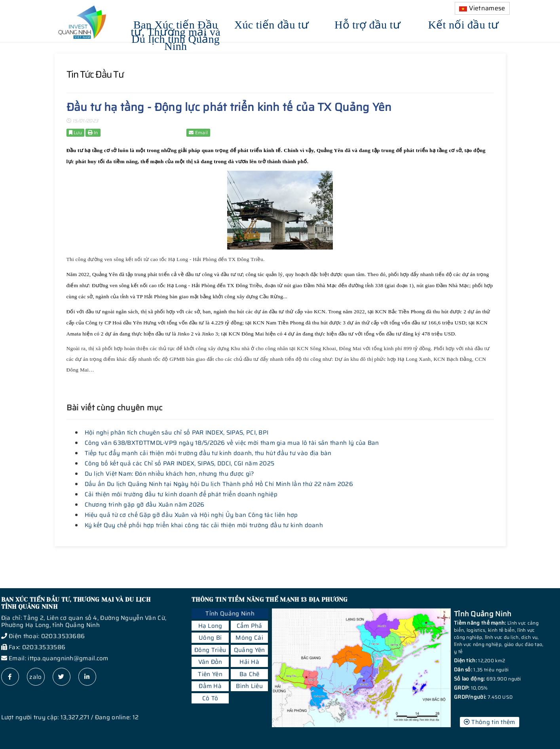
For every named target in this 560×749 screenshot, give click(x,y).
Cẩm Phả (250, 626)
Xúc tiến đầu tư (272, 24)
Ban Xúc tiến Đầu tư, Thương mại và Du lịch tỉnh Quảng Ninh (176, 34)
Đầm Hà (210, 686)
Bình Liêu (249, 686)
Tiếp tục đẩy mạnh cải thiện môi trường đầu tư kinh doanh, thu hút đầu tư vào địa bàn (208, 453)
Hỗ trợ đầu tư (367, 24)
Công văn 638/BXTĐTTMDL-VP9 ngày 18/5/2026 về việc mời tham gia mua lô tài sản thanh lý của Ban (232, 443)
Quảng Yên (250, 650)
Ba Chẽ (250, 674)
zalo (35, 677)
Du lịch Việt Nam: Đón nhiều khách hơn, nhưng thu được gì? (170, 474)
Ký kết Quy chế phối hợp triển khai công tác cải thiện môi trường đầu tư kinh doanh (204, 525)
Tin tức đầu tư (95, 74)
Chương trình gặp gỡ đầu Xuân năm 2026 (145, 505)
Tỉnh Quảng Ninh (230, 614)
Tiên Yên (210, 674)
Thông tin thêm (490, 722)
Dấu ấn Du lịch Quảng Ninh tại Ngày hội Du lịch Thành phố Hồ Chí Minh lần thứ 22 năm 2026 (219, 484)
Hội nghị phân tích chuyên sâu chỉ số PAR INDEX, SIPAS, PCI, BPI (177, 433)
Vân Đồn (210, 662)
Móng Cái (249, 638)
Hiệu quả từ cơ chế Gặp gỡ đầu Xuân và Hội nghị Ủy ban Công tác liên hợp (191, 515)
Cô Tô (210, 698)
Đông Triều (210, 650)
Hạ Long (210, 626)
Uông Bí (210, 638)
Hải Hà (249, 662)
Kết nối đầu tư (464, 24)
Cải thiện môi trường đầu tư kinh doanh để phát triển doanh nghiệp (181, 494)
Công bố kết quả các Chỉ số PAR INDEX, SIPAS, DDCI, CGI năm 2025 (180, 463)
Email (198, 132)
